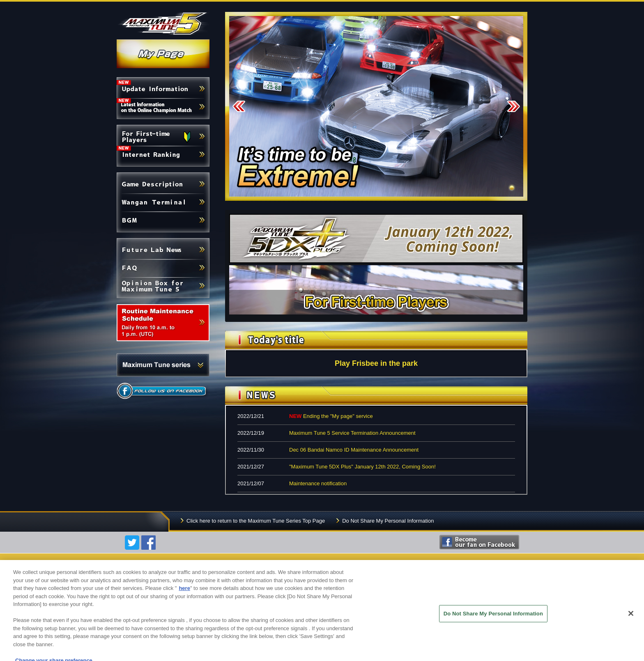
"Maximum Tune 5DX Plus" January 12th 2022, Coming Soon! (362, 467)
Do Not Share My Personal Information (388, 521)
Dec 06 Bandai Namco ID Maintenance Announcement (354, 450)
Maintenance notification (318, 483)
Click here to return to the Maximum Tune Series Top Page (256, 521)
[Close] (631, 618)
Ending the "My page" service (331, 416)
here (184, 593)
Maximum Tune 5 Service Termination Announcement (352, 433)
